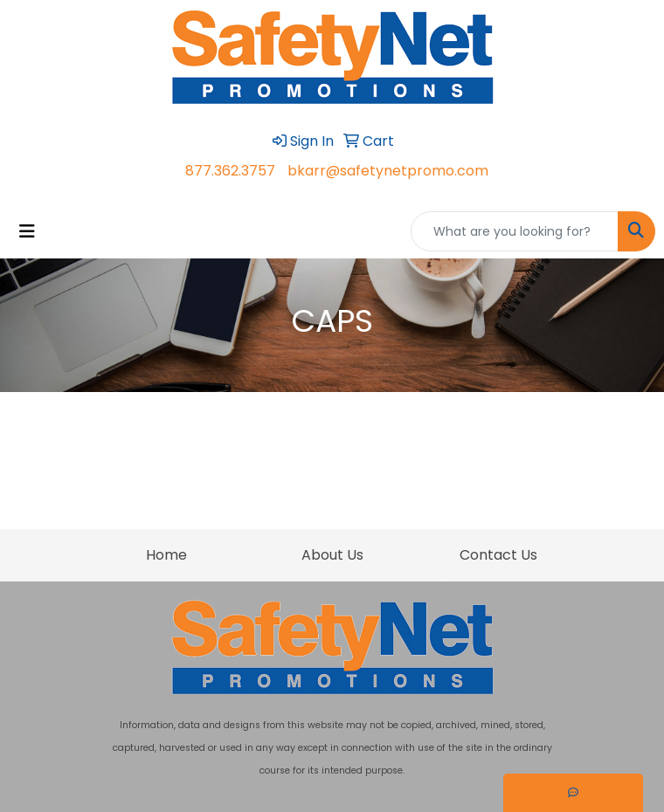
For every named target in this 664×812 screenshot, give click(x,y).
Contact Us (498, 555)
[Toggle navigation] (27, 231)
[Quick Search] (515, 231)
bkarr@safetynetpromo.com (388, 171)
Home (166, 555)
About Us (332, 555)
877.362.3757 (230, 171)
